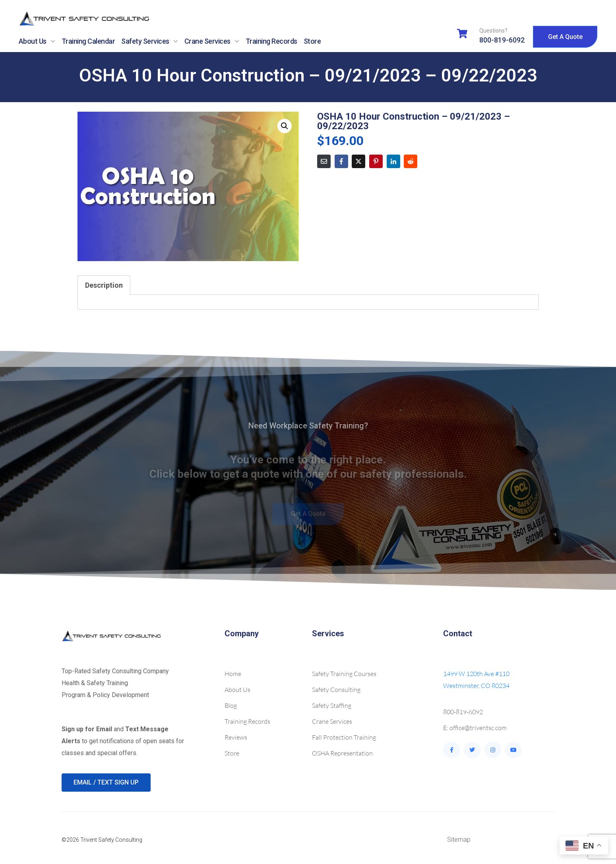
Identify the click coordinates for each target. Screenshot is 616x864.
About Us (37, 41)
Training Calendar (88, 41)
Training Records (271, 41)
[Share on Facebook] (341, 161)
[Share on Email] (324, 161)
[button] (285, 126)
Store (312, 41)
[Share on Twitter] (358, 161)
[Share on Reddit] (411, 161)
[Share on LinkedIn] (393, 161)
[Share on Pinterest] (376, 161)
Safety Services (150, 41)
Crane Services (212, 41)
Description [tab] (104, 285)
